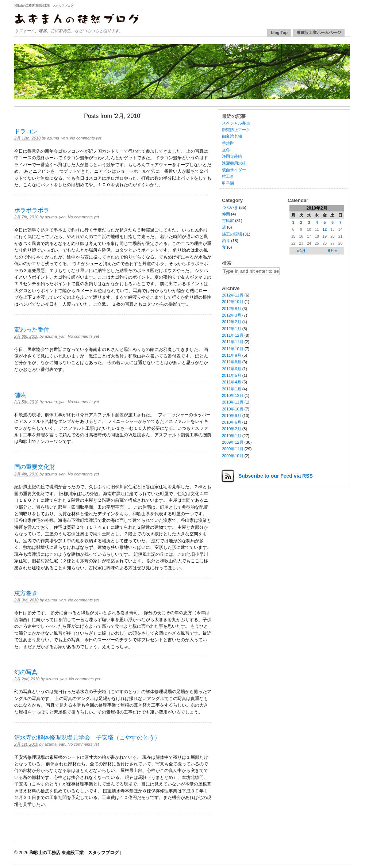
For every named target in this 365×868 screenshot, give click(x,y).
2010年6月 (232, 422)
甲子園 (228, 183)
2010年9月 (232, 416)
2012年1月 (232, 329)
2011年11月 (233, 342)
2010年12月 (233, 395)
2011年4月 (232, 382)
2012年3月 (232, 315)
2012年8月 (232, 309)
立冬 (226, 150)
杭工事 (228, 176)
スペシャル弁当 (236, 123)
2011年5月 (232, 375)
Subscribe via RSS (276, 476)
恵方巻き (26, 593)
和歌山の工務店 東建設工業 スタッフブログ (44, 6)
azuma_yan (57, 138)
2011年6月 (232, 369)
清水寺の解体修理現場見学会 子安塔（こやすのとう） (87, 737)
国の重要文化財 (35, 467)
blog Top (279, 32)
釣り (226, 241)
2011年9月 (232, 355)
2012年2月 (232, 322)
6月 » (333, 251)
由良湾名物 (232, 136)
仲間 (226, 214)
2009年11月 (233, 449)
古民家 (228, 221)
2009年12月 (233, 442)
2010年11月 (233, 402)
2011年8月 (232, 362)
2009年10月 (233, 456)
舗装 (20, 395)
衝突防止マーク (236, 130)
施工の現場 (232, 234)
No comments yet (86, 138)
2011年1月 (232, 389)
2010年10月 (233, 409)
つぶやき (230, 207)
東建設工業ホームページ (319, 32)
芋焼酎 (228, 143)
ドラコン (26, 131)
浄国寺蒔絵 (232, 156)
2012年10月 (233, 302)
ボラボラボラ (32, 210)
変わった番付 (32, 330)
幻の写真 (26, 672)
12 (325, 230)
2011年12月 (233, 335)
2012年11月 (233, 295)
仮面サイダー (234, 170)
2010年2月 (232, 429)
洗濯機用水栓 (234, 163)
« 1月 (301, 251)
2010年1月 (232, 436)
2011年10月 (233, 349)
